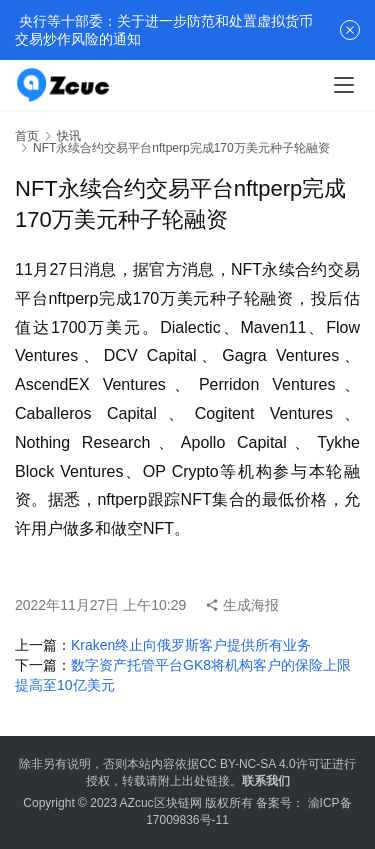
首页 (27, 136)
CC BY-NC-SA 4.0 (247, 764)
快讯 (69, 136)
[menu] (344, 85)
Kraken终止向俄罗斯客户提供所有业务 (191, 645)
